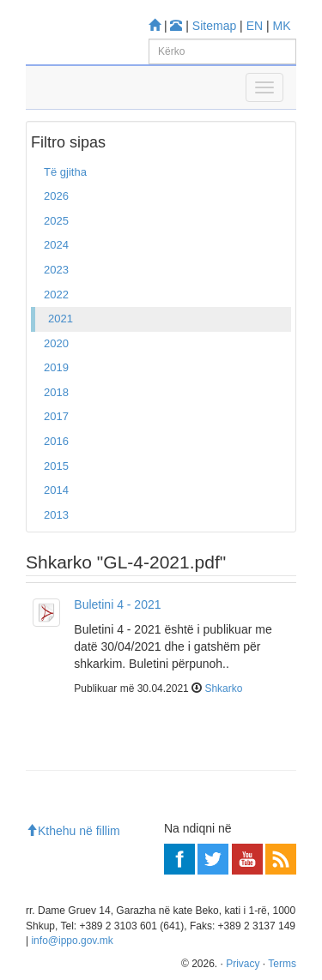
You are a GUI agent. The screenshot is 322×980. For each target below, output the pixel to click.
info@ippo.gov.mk (72, 941)
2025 (56, 221)
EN (255, 26)
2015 (56, 466)
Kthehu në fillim (73, 831)
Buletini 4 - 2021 (117, 604)
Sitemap (214, 26)
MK (282, 26)
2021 (61, 319)
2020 (56, 343)
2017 (56, 416)
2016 (56, 441)
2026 (56, 196)
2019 (56, 367)
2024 (56, 245)
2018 (56, 392)
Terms (282, 964)
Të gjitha (65, 172)
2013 (56, 515)
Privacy (243, 964)
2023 (56, 270)
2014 (56, 490)
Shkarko (223, 688)
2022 (56, 295)
